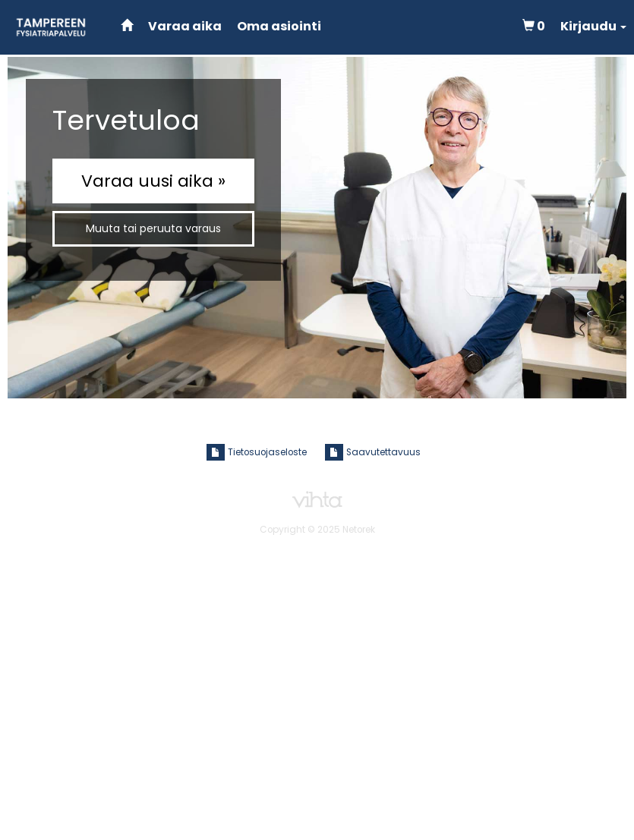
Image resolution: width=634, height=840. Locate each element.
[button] (593, 27)
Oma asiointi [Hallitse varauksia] (279, 26)
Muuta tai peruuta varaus (153, 228)
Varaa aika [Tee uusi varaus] (185, 26)
